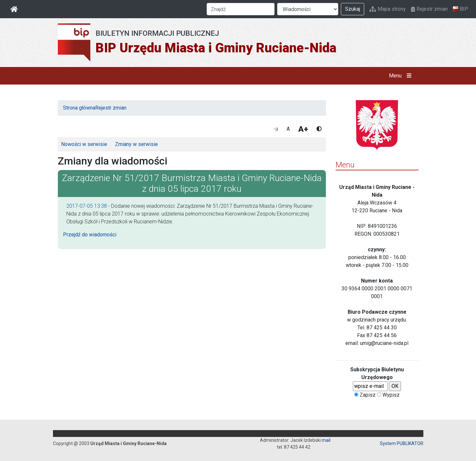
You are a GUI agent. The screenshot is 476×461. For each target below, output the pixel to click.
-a (276, 129)
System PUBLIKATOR (402, 443)
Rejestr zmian (429, 9)
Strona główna (79, 108)
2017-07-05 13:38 (87, 206)
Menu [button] (401, 76)
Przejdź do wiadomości (90, 235)
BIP (461, 9)
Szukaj (353, 9)
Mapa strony (388, 9)
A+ (303, 129)
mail (326, 440)
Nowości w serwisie (84, 144)
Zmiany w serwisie (136, 144)
